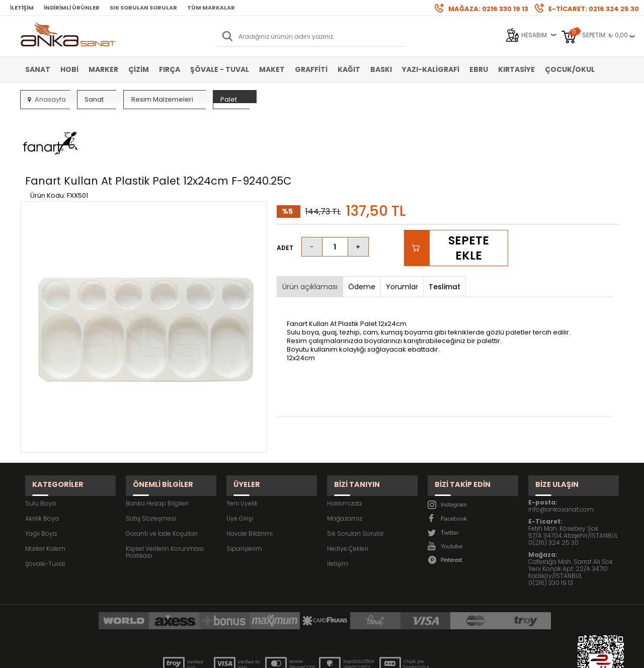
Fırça (170, 69)
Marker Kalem (45, 492)
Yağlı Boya (41, 477)
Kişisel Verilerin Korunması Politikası (165, 496)
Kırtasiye (516, 69)
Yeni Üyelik (242, 447)
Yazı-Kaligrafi (431, 69)
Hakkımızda (344, 447)
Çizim (139, 69)
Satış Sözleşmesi (151, 462)
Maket (272, 69)
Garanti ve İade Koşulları (162, 477)
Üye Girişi (240, 462)
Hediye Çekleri (348, 492)
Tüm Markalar (211, 8)
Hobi (69, 69)
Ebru (479, 69)
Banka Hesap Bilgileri (157, 447)
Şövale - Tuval (220, 69)
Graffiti (311, 69)
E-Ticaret (292, 655)
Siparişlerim (244, 492)
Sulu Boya (41, 447)
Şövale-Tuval (45, 507)
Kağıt (349, 69)
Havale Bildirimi (250, 477)
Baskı (381, 69)
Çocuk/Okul (570, 69)
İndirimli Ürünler (72, 8)
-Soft (266, 655)
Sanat (38, 69)
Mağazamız (345, 462)
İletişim (22, 8)
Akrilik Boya (42, 462)
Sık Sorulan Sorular (143, 8)
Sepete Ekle (468, 201)
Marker (103, 69)
